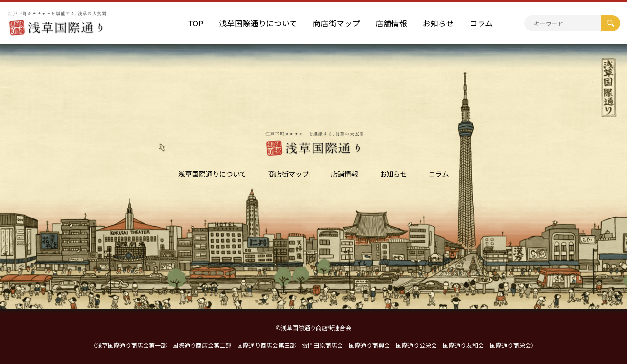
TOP (196, 23)
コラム (481, 23)
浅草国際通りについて (258, 23)
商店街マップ (337, 23)
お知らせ (438, 23)
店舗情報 (391, 23)
